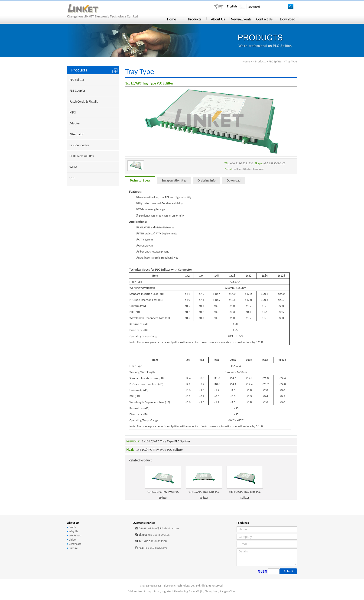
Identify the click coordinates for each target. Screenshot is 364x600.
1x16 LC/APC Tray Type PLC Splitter (166, 441)
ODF (72, 178)
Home (246, 61)
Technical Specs (140, 180)
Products (260, 61)
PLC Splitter (276, 61)
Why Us (73, 531)
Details (267, 557)
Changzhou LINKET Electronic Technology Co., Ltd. (109, 11)
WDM (73, 167)
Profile (73, 527)
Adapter (75, 123)
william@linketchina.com (163, 528)
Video (72, 540)
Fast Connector (79, 145)
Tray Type (291, 61)
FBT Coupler (77, 91)
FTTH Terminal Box (82, 156)
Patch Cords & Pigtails (84, 102)
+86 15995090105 (159, 535)
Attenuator (77, 134)
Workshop (75, 535)
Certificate (75, 544)
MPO (73, 112)
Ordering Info (206, 180)
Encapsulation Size (174, 180)
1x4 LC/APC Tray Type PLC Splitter (159, 450)
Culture (73, 548)
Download (234, 180)
